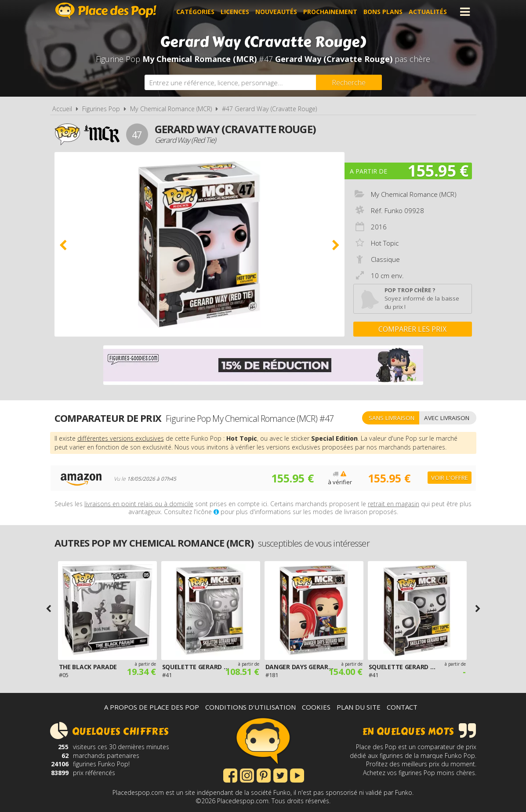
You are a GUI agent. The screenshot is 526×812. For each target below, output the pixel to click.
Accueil (62, 109)
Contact (402, 707)
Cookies (316, 707)
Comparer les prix (412, 329)
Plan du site (359, 707)
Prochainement (330, 12)
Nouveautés (276, 12)
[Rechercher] (349, 82)
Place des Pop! (106, 11)
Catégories (195, 12)
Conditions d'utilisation (250, 707)
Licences (235, 12)
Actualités (428, 12)
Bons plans (383, 12)
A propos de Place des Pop (152, 707)
